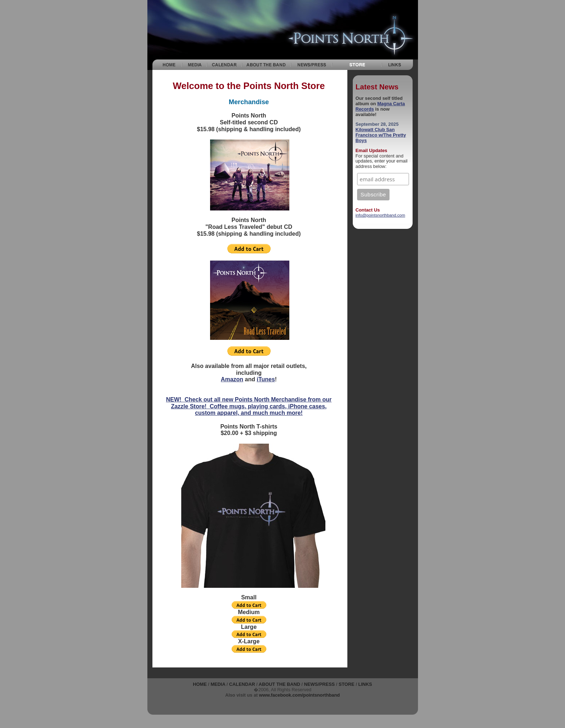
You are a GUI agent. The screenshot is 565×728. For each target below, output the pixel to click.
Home (200, 684)
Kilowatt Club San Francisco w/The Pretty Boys (381, 135)
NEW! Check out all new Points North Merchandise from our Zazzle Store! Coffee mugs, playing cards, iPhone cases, (249, 403)
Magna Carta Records (380, 106)
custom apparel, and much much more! (249, 413)
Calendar (242, 684)
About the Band (279, 684)
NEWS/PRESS (319, 684)
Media (218, 684)
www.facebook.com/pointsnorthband (299, 695)
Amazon (232, 379)
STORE (347, 684)
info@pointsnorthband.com (381, 215)
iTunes (266, 379)
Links (365, 684)
